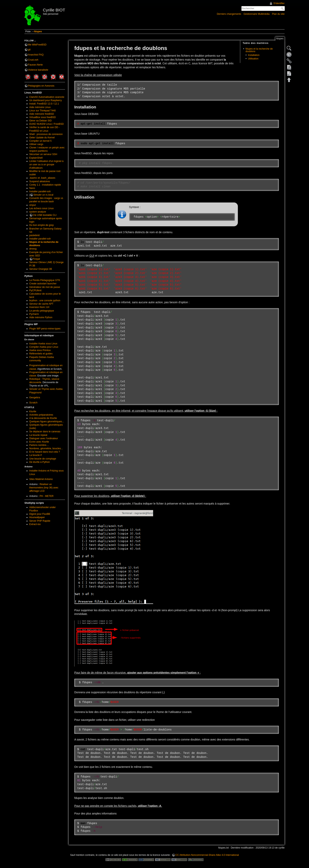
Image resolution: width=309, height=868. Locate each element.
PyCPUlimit (35, 290)
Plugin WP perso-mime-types (45, 329)
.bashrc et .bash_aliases (42, 178)
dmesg (33, 249)
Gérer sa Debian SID (41, 121)
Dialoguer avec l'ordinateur (44, 438)
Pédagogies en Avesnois (41, 86)
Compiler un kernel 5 (40, 141)
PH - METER (47, 496)
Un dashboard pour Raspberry (46, 100)
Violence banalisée (38, 70)
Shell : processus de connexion (46, 134)
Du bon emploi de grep (42, 225)
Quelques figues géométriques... (47, 422)
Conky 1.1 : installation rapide (45, 185)
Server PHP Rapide (40, 521)
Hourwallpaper (37, 517)
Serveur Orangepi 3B (41, 269)
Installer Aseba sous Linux (43, 344)
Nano (32, 188)
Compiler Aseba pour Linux (44, 347)
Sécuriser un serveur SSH (43, 154)
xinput (33, 205)
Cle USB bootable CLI (45, 215)
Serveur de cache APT (41, 304)
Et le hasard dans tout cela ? (45, 452)
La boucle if (36, 455)
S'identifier (279, 3)
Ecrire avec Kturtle (39, 442)
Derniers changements (229, 14)
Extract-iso (35, 524)
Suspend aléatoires (40, 181)
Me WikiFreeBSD (37, 45)
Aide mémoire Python (41, 317)
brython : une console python (45, 300)
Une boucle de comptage (43, 459)
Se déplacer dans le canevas (45, 432)
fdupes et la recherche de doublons (259, 50)
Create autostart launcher (43, 284)
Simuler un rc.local (43, 195)
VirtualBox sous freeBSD (43, 117)
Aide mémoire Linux (40, 107)
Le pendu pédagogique (42, 311)
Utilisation (253, 59)
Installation (254, 55)
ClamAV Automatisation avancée (47, 97)
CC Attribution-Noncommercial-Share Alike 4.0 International (207, 855)
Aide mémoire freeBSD (42, 114)
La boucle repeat (38, 435)
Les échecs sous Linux (42, 208)
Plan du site (278, 14)
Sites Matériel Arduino (41, 479)
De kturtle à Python (40, 462)
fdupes (38, 31)
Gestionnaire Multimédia (257, 14)
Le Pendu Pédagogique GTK (45, 280)
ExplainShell (36, 158)
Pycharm (34, 314)
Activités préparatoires (41, 415)
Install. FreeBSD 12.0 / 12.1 (44, 104)
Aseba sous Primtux (40, 350)
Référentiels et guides (41, 354)
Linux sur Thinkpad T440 (43, 111)
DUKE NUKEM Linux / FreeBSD (47, 124)
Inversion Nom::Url (39, 307)
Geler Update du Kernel (42, 138)
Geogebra (35, 397)
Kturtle (33, 411)
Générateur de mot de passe (45, 287)
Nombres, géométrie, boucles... (46, 448)
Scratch (34, 403)
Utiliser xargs (36, 144)
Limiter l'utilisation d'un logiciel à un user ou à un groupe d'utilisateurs (47, 165)
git (29, 50)
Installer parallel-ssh (40, 191)
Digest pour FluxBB (40, 514)
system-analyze (38, 212)
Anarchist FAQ (36, 55)
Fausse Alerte (35, 65)
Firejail (36, 259)
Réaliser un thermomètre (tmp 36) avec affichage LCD (44, 488)
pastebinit (34, 235)
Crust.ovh (33, 60)
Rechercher (283, 8)
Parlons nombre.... (39, 445)
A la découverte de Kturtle (43, 418)
